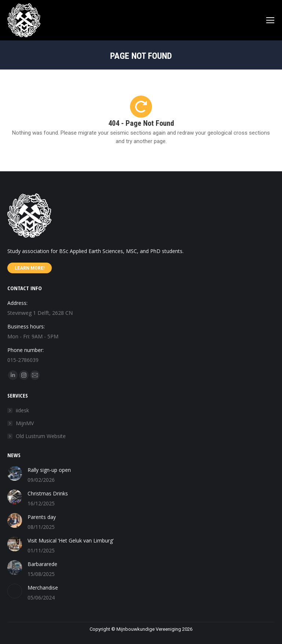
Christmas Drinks (48, 493)
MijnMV (25, 423)
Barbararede (42, 564)
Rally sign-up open (49, 470)
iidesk (22, 410)
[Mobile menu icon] (270, 20)
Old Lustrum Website (41, 436)
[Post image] (15, 473)
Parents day (42, 517)
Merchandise (43, 588)
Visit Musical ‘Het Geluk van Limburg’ (70, 540)
